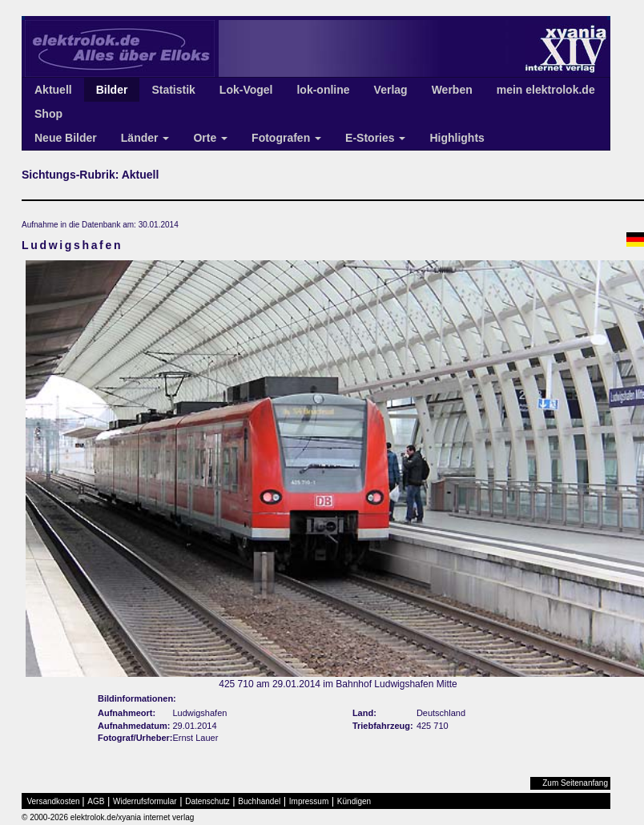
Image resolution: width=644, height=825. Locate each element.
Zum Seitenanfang (575, 783)
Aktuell (53, 90)
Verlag (391, 90)
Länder (145, 138)
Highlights (457, 138)
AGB (96, 801)
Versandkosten (54, 801)
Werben (452, 90)
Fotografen (286, 138)
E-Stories (375, 138)
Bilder (112, 90)
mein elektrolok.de (546, 90)
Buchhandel (259, 801)
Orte (210, 138)
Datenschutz (207, 801)
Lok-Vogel (246, 90)
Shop (48, 114)
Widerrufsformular (145, 801)
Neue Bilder (66, 138)
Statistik (173, 90)
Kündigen (354, 801)
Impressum (309, 801)
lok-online (323, 90)
